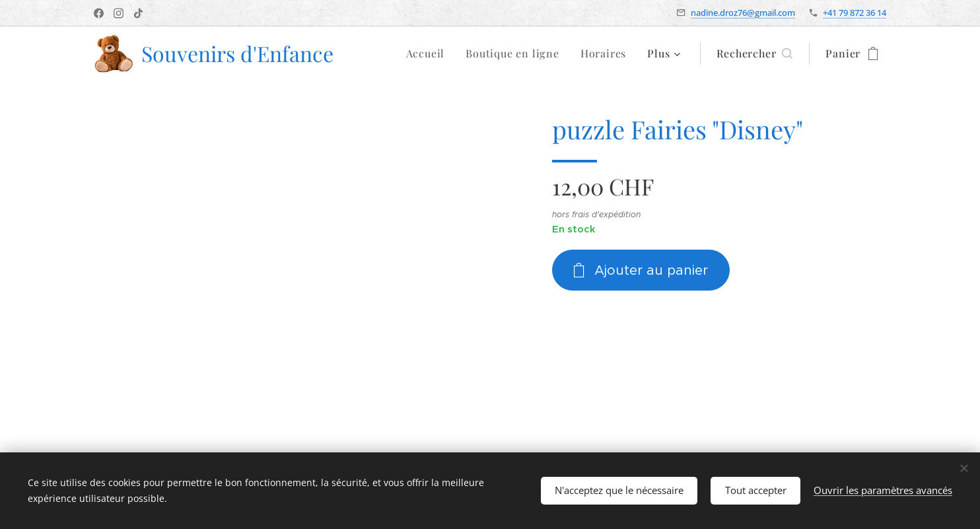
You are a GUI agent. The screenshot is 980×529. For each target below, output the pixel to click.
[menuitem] (429, 53)
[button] (754, 53)
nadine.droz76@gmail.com (743, 13)
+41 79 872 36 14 (855, 13)
